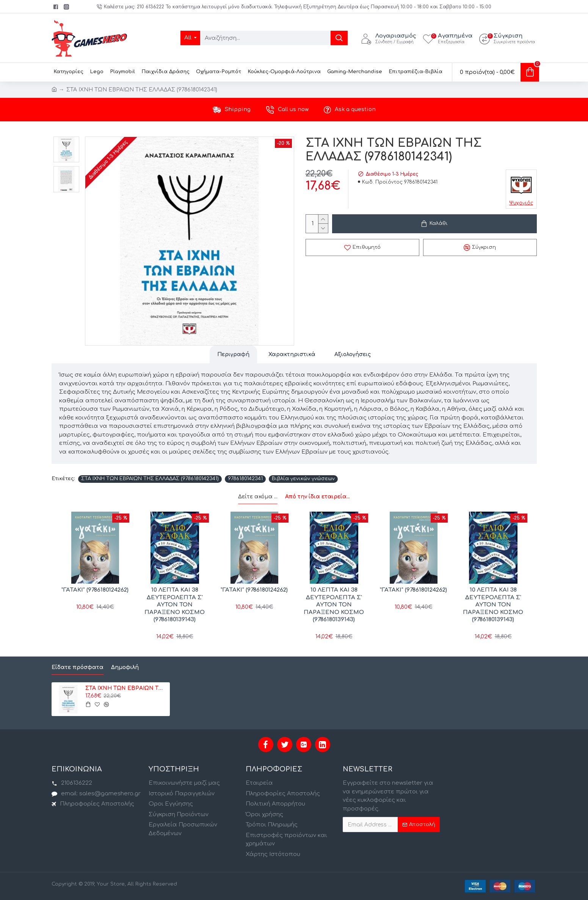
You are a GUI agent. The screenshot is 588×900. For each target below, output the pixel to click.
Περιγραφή (233, 354)
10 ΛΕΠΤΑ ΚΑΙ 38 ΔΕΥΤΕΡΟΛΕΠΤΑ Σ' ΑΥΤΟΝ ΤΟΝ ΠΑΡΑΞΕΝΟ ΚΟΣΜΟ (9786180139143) (175, 605)
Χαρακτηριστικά (292, 354)
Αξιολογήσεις (353, 354)
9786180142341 (245, 479)
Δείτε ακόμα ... (258, 497)
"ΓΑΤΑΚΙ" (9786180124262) (95, 590)
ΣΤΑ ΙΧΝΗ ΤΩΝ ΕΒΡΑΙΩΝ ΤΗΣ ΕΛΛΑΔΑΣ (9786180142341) (150, 479)
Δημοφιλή (125, 667)
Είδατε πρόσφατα (78, 667)
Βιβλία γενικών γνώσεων (303, 479)
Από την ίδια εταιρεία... (318, 497)
